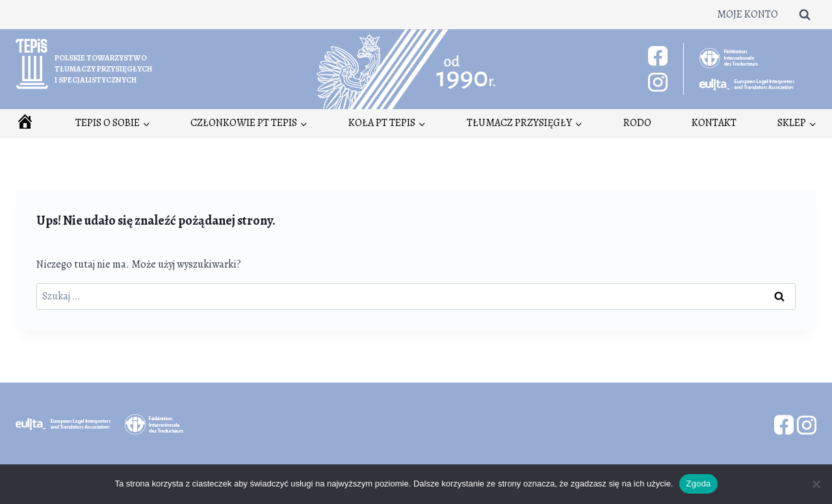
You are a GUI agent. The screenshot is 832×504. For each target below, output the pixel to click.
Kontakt (714, 123)
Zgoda (698, 484)
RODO (637, 123)
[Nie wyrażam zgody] (816, 484)
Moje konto (747, 14)
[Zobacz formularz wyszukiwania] (805, 14)
